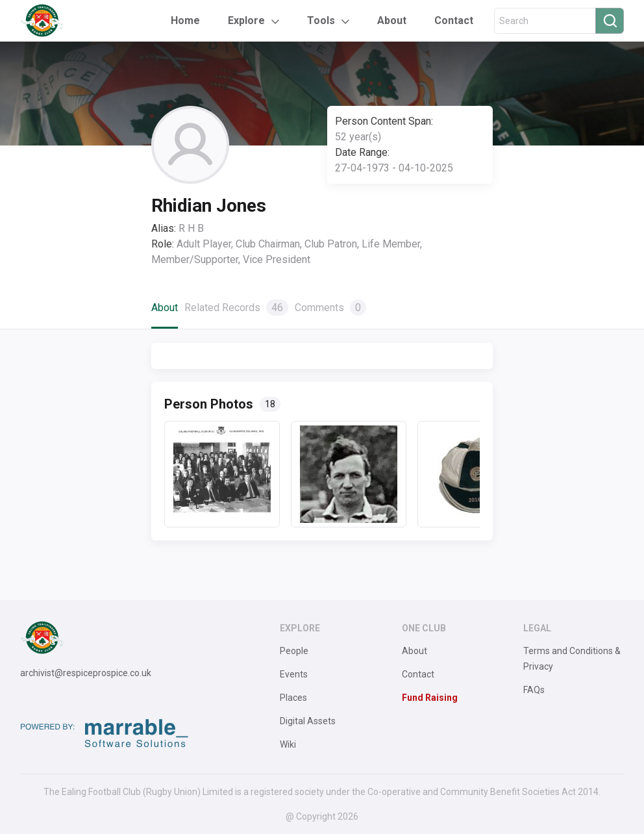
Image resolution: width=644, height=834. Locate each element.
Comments (330, 308)
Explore (246, 20)
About (392, 20)
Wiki (288, 744)
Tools (321, 20)
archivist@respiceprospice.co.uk (86, 673)
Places (293, 698)
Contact (454, 20)
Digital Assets (308, 721)
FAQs (534, 690)
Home (185, 20)
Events (294, 674)
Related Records (236, 308)
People (294, 651)
